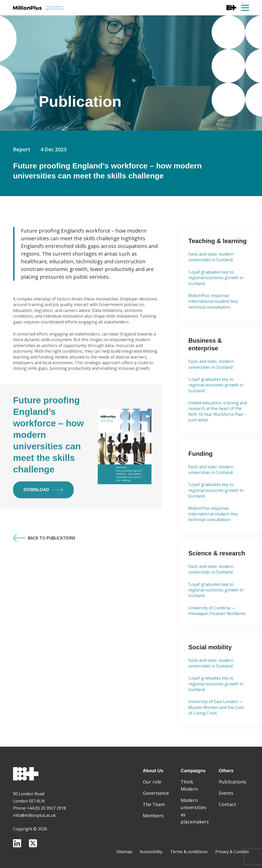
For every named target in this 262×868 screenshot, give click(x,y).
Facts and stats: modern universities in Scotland (211, 274)
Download (43, 507)
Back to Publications (44, 555)
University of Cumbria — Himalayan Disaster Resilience (217, 628)
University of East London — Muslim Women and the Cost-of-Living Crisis (217, 725)
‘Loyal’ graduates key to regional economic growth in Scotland (216, 295)
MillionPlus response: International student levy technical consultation (213, 318)
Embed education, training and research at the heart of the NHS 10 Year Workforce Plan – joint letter (218, 428)
